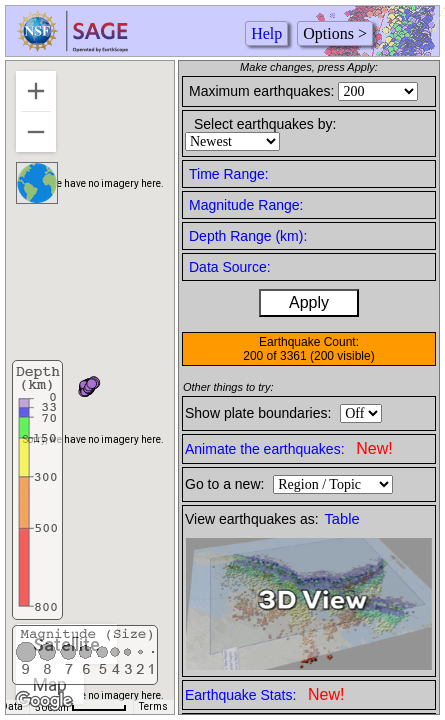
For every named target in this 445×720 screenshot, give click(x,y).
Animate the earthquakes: (289, 448)
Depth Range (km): (248, 236)
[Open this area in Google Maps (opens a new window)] (44, 701)
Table (342, 519)
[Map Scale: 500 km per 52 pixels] (81, 707)
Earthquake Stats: (264, 694)
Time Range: (229, 174)
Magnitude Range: (246, 205)
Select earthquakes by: (265, 124)
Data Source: (230, 267)
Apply (309, 302)
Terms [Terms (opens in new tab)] (153, 706)
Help (266, 33)
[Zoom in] (36, 91)
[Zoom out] (36, 132)
